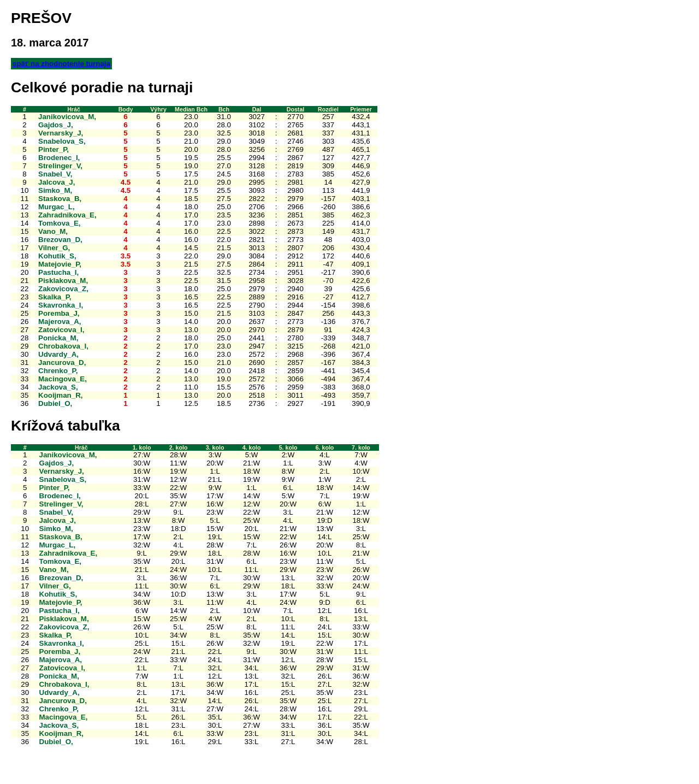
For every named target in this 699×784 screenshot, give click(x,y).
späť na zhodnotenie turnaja (61, 64)
